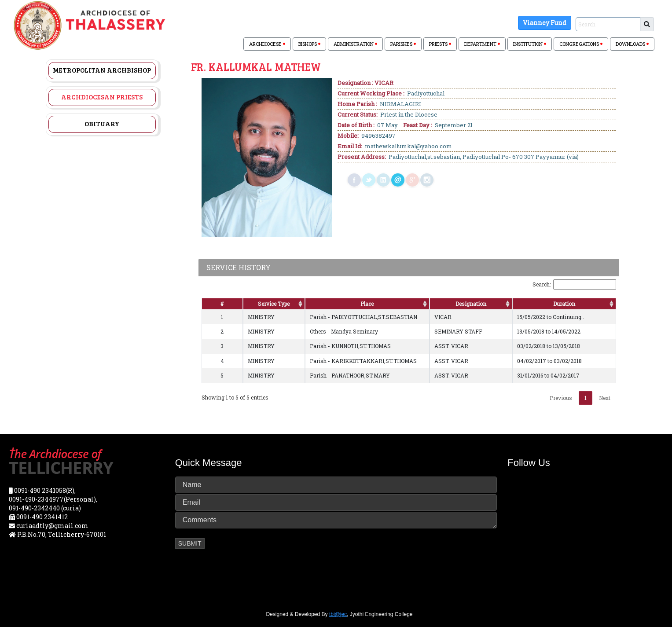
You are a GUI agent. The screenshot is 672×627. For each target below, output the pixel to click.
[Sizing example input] (608, 24)
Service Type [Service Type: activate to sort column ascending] (274, 304)
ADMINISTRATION (355, 44)
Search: (574, 284)
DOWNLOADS (632, 44)
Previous (561, 398)
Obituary (102, 124)
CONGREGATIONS (581, 44)
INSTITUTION (530, 44)
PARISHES (403, 44)
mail (398, 180)
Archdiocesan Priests (102, 97)
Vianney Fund (545, 23)
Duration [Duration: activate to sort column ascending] (564, 304)
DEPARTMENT (482, 44)
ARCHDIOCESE (267, 44)
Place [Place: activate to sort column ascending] (367, 304)
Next (605, 398)
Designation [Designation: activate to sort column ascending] (471, 304)
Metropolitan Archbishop (102, 70)
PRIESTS (440, 44)
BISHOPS (309, 44)
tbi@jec (338, 614)
